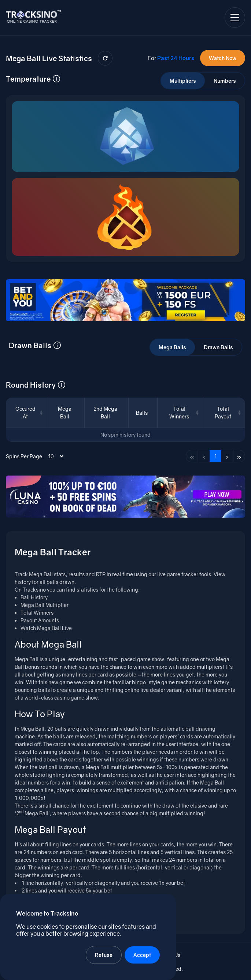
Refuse (104, 955)
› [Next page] (227, 456)
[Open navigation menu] (235, 18)
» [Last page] (239, 456)
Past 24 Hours (176, 58)
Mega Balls (172, 347)
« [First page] (192, 456)
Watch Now (223, 58)
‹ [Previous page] (204, 456)
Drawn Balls (218, 347)
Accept (142, 955)
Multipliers (183, 81)
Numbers (225, 81)
